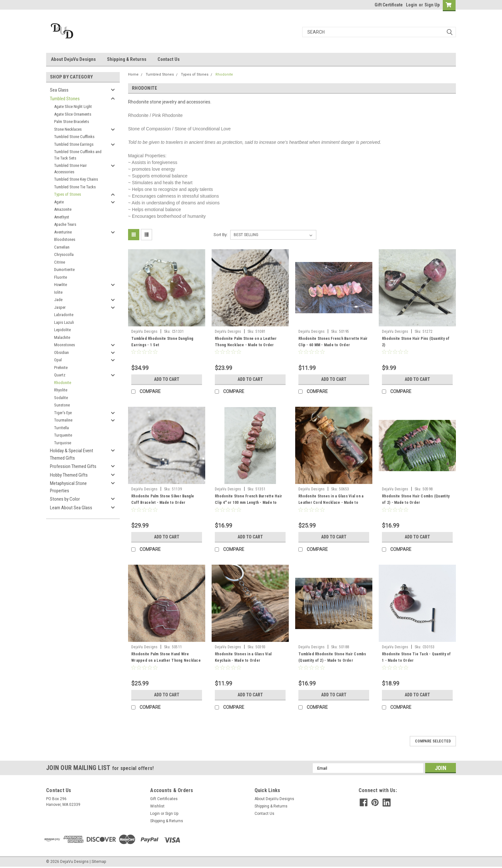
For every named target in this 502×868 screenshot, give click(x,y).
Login (412, 5)
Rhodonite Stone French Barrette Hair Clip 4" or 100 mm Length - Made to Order (248, 503)
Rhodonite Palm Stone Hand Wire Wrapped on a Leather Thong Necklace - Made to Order (166, 660)
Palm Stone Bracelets (72, 122)
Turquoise (63, 443)
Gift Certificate (389, 5)
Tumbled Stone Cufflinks (74, 137)
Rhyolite (61, 390)
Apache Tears (65, 224)
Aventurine (63, 232)
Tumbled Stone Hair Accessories (70, 169)
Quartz (60, 375)
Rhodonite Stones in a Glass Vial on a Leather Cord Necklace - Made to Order (331, 503)
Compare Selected (433, 741)
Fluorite (61, 277)
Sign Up (432, 5)
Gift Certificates (164, 799)
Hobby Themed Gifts (69, 475)
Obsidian (61, 352)
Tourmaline (63, 420)
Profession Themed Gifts (73, 466)
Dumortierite (64, 270)
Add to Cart (167, 379)
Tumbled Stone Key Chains (76, 179)
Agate (59, 202)
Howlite (61, 285)
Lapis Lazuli (64, 322)
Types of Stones (68, 194)
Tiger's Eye (63, 413)
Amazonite (63, 209)
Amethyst (62, 217)
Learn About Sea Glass (71, 508)
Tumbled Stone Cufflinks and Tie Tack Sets (78, 155)
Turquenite (63, 435)
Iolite (58, 292)
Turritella (61, 428)
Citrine (60, 262)
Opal (58, 360)
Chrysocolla (64, 254)
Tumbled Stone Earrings (74, 144)
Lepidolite (62, 330)
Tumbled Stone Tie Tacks (75, 187)
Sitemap (99, 862)
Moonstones (65, 345)
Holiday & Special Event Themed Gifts (72, 454)
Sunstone (62, 405)
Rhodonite (63, 383)
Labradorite (64, 315)
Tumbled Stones (65, 99)
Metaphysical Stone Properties (68, 487)
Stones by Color (65, 499)
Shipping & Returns (127, 59)
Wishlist (157, 806)
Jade (58, 300)
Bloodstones (65, 239)
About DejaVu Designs (73, 59)
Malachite (62, 337)
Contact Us (169, 59)
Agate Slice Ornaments (73, 114)
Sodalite (61, 398)
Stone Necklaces (68, 129)
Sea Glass (59, 90)
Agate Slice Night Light (73, 106)
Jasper (60, 307)
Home (133, 74)
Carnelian (62, 247)
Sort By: (221, 235)
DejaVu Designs (145, 332)
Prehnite (61, 368)
